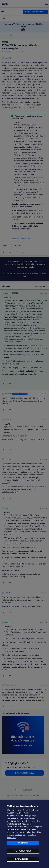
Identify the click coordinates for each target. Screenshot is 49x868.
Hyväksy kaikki (23, 843)
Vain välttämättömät (23, 851)
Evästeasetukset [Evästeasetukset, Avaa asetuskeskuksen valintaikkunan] (22, 859)
